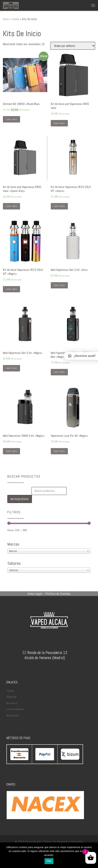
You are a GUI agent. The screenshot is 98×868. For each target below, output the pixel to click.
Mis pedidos (13, 715)
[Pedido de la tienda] (73, 46)
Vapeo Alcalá (33, 842)
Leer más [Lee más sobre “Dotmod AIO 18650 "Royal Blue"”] (11, 119)
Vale (49, 861)
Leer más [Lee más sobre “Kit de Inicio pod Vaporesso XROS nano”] (59, 123)
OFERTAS (11, 697)
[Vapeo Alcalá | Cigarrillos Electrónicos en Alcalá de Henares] (11, 5)
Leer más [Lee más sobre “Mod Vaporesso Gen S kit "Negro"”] (11, 368)
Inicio (6, 19)
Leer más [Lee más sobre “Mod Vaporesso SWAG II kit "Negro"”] (11, 451)
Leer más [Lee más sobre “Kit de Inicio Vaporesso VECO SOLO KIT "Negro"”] (11, 289)
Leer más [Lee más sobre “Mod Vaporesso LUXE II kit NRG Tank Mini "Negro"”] (59, 372)
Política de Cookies (58, 594)
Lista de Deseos (15, 709)
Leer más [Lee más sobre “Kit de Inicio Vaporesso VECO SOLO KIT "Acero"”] (59, 206)
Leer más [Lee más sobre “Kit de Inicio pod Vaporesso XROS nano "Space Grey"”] (11, 206)
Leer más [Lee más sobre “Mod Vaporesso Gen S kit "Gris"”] (59, 285)
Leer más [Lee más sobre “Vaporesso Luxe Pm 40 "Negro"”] (59, 451)
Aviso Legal (35, 594)
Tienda (15, 19)
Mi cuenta (12, 703)
